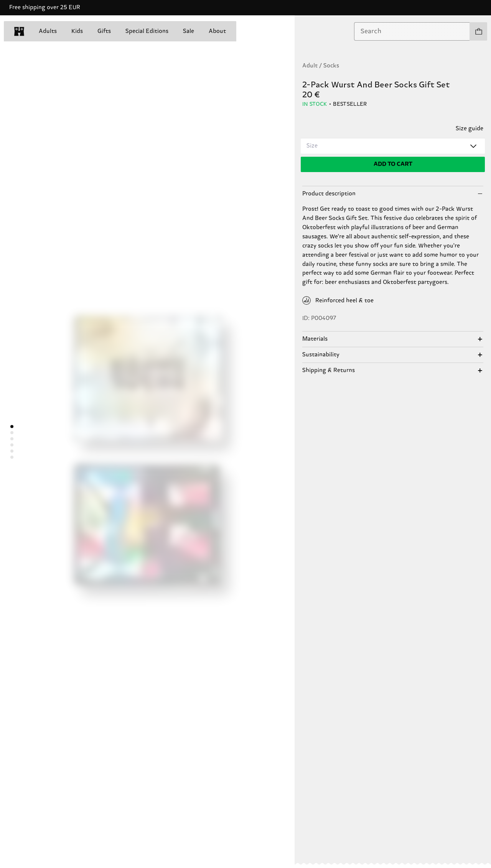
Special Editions (147, 31)
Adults (48, 31)
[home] (19, 31)
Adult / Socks (321, 66)
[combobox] (412, 31)
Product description (329, 194)
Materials (315, 339)
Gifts (104, 31)
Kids (77, 31)
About (217, 31)
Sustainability (321, 355)
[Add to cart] (393, 164)
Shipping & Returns (329, 370)
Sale (189, 31)
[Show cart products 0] (478, 31)
